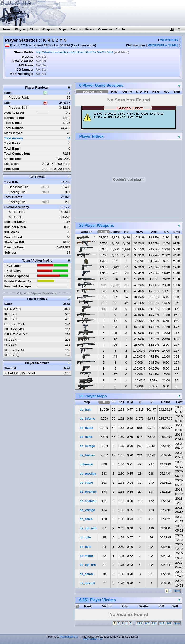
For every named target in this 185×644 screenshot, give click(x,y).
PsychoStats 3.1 (69, 637)
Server (90, 29)
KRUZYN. (11, 319)
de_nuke (86, 437)
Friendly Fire (17, 192)
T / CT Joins (13, 266)
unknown (86, 464)
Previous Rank (19, 98)
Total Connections (17, 154)
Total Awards (14, 138)
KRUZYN (11, 314)
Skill (7, 103)
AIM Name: (27, 65)
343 (169, 623)
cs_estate (87, 574)
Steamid (10, 368)
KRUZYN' (11, 345)
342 (162, 623)
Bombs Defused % (18, 281)
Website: (28, 57)
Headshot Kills (19, 187)
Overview (105, 29)
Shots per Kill (14, 242)
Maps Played (14, 133)
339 (139, 623)
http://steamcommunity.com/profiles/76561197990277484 (75, 52)
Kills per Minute (16, 227)
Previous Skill (18, 108)
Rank (8, 93)
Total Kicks (12, 143)
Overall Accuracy (17, 207)
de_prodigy (88, 474)
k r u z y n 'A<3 (14, 324)
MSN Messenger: (22, 74)
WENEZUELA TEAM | (163, 45)
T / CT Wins (13, 271)
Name (8, 304)
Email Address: (23, 61)
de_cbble (86, 483)
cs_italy (85, 537)
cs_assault (87, 583)
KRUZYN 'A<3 (14, 350)
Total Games (13, 123)
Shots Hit (15, 217)
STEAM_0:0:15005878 (20, 373)
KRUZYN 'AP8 (14, 329)
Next (177, 591)
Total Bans (12, 149)
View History (169, 40)
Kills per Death (15, 222)
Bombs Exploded (17, 276)
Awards (76, 29)
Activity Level (14, 113)
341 (154, 623)
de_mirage (87, 446)
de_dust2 (86, 428)
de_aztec (86, 519)
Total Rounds (14, 128)
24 (68, 138)
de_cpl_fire (88, 565)
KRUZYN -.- (12, 340)
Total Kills (11, 182)
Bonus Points (14, 118)
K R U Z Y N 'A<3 (16, 334)
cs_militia (87, 556)
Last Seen (11, 164)
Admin (120, 29)
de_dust (85, 547)
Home (7, 29)
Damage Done (14, 247)
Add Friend (122, 52)
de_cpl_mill (88, 528)
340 (147, 623)
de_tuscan (87, 455)
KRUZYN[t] (12, 355)
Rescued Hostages (18, 286)
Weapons (48, 29)
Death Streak (14, 237)
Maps (63, 29)
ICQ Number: (25, 69)
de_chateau (88, 501)
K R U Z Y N (13, 309)
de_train (86, 409)
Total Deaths (13, 197)
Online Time (13, 159)
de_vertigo (87, 510)
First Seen (12, 169)
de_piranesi (88, 492)
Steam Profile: (24, 52)
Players (21, 29)
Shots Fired (17, 212)
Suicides (11, 252)
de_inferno (87, 418)
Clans (34, 29)
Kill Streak (12, 232)
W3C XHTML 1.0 (93, 639)
